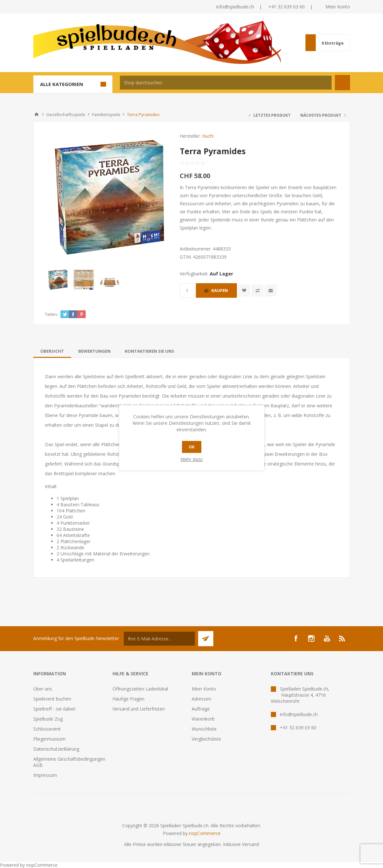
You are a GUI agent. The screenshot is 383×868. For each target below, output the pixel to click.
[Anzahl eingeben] (187, 290)
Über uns (43, 689)
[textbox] (226, 83)
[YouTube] (327, 638)
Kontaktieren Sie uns (149, 351)
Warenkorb (203, 719)
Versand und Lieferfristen (139, 709)
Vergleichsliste (206, 739)
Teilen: (51, 314)
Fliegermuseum (49, 739)
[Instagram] (311, 638)
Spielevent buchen (52, 699)
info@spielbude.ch (235, 7)
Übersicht (52, 351)
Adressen (201, 699)
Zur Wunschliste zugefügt (244, 290)
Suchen (342, 83)
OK (192, 447)
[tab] (52, 351)
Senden (206, 639)
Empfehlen (271, 290)
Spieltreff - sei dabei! (54, 709)
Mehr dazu (191, 459)
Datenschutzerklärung (56, 749)
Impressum (45, 775)
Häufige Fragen (128, 699)
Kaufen (220, 290)
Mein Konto (338, 7)
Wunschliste (204, 729)
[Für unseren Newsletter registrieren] (159, 639)
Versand (250, 844)
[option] (58, 280)
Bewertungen (94, 351)
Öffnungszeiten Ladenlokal (140, 689)
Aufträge (201, 709)
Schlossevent (47, 729)
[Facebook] (296, 638)
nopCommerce (205, 833)
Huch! (208, 136)
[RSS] (342, 638)
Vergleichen (257, 290)
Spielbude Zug (48, 719)
